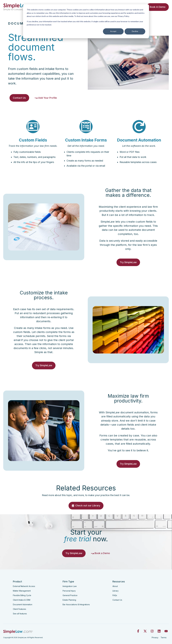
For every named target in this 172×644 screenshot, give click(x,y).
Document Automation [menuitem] (23, 604)
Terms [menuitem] (164, 637)
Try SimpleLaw (128, 267)
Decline (135, 31)
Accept (113, 31)
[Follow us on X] (145, 631)
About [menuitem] (115, 586)
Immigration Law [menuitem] (70, 586)
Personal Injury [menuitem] (69, 591)
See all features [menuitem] (20, 614)
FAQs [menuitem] (115, 595)
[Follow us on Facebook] (138, 631)
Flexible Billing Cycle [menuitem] (22, 595)
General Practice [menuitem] (70, 595)
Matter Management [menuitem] (22, 591)
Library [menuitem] (115, 591)
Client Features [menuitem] (19, 609)
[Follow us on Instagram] (152, 631)
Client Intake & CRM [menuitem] (22, 600)
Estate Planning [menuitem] (69, 600)
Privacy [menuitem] (155, 637)
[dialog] (86, 21)
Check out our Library (86, 510)
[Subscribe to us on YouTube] (166, 631)
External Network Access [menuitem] (24, 586)
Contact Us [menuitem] (117, 600)
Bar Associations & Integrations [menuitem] (76, 604)
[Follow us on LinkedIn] (159, 631)
